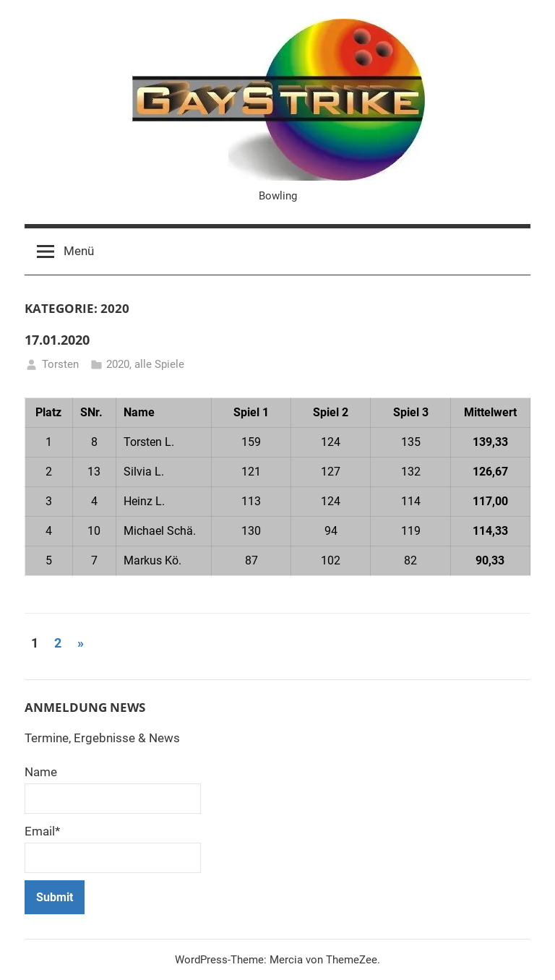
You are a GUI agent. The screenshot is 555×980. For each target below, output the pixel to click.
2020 (118, 364)
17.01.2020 (57, 340)
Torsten (60, 364)
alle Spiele (159, 364)
